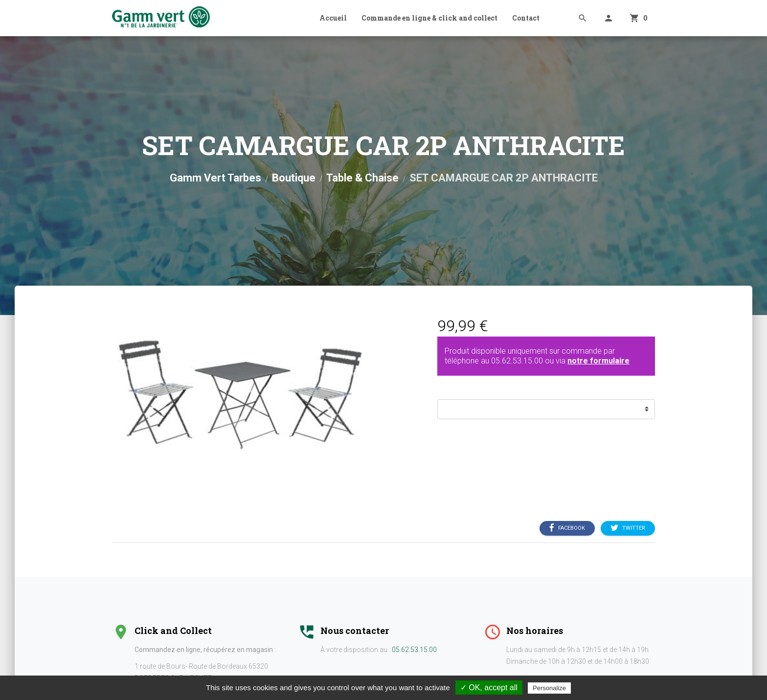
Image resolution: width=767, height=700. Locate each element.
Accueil (333, 18)
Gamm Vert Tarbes (215, 178)
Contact (526, 18)
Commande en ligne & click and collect (429, 18)
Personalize (549, 688)
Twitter (628, 528)
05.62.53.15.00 (517, 361)
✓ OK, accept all (489, 688)
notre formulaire (598, 361)
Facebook (567, 528)
